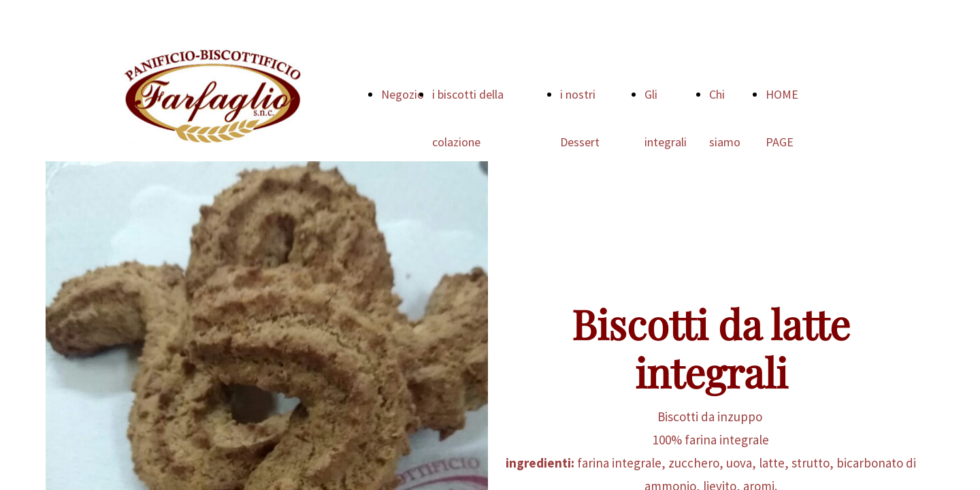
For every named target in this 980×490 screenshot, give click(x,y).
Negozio (403, 94)
